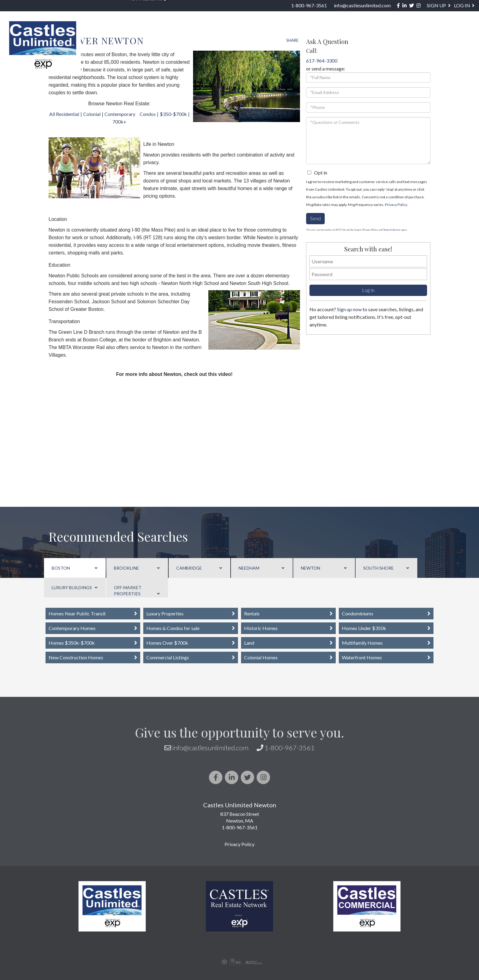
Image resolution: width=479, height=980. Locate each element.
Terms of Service (392, 230)
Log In (462, 5)
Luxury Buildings (72, 587)
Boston (61, 568)
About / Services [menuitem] (381, 32)
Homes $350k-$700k (72, 643)
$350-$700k (173, 114)
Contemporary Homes (72, 628)
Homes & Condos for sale (173, 628)
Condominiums (358, 613)
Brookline (126, 568)
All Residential (64, 114)
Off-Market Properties (128, 591)
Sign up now (349, 309)
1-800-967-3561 (309, 5)
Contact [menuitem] (460, 32)
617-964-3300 (322, 61)
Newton (311, 568)
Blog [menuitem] (426, 32)
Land (249, 643)
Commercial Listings (168, 657)
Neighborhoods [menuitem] (200, 32)
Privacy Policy (396, 205)
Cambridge (189, 568)
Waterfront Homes (362, 657)
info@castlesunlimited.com (362, 5)
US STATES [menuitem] (253, 32)
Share (292, 40)
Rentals (252, 613)
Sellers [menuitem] (330, 32)
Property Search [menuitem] (136, 32)
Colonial (92, 114)
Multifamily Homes (362, 643)
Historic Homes (261, 628)
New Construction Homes (76, 657)
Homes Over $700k (167, 643)
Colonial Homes (261, 657)
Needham (249, 568)
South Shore (378, 568)
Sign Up (436, 5)
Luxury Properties (165, 613)
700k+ (119, 122)
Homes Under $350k (364, 628)
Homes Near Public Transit (77, 613)
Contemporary (120, 114)
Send (315, 218)
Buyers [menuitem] (292, 32)
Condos (148, 114)
